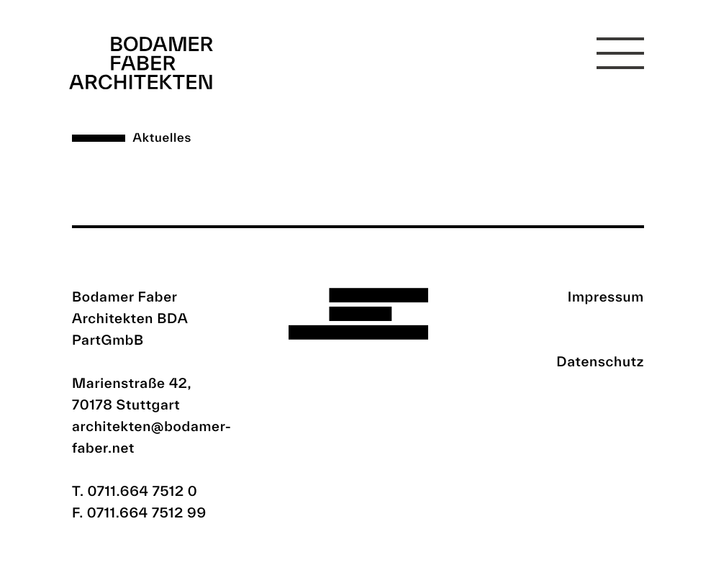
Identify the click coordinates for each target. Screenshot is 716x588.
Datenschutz (600, 361)
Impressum (606, 297)
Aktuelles (162, 138)
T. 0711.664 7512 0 (135, 491)
